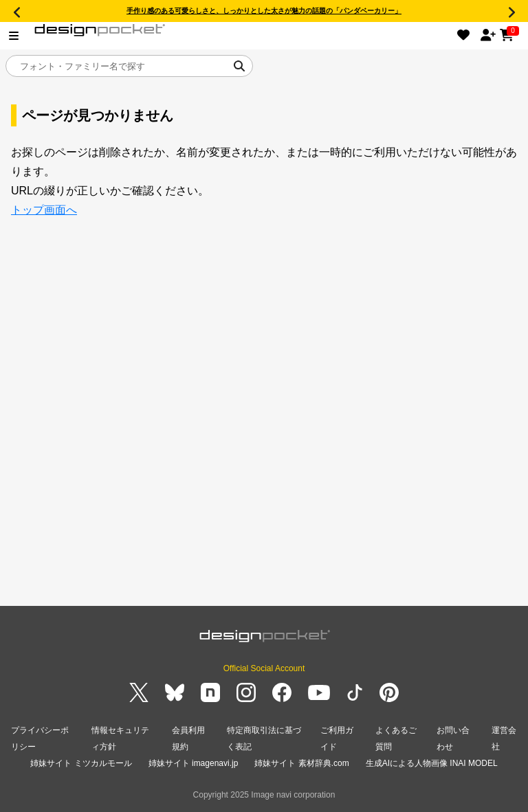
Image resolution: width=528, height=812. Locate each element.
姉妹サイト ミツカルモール (81, 763)
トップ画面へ (44, 210)
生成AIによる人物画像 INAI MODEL (432, 763)
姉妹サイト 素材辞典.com (301, 763)
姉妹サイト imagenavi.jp (194, 763)
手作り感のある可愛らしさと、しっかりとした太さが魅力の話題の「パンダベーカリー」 (264, 11)
